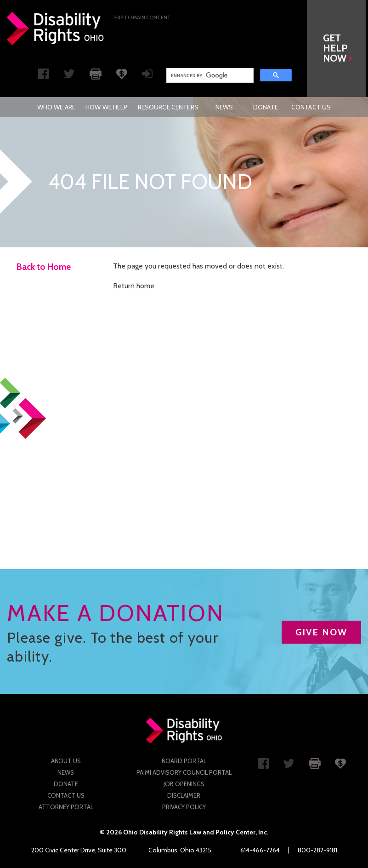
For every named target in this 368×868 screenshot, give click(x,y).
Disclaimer (184, 795)
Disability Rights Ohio (56, 29)
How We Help (107, 107)
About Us (66, 761)
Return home (134, 286)
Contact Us (311, 107)
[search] (209, 75)
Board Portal (184, 761)
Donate (266, 107)
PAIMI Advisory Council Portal (184, 772)
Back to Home (44, 267)
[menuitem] (56, 107)
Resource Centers (168, 107)
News (224, 107)
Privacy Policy (184, 807)
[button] (339, 49)
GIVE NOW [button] (321, 632)
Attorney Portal (66, 807)
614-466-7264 (260, 850)
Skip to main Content (142, 17)
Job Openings (184, 784)
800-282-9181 (317, 850)
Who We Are (56, 107)
